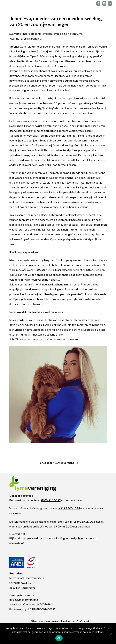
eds (22, 66)
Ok (59, 638)
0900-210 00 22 (51, 500)
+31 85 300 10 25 (69, 508)
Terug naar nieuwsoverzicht (58, 463)
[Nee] (111, 634)
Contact (85, 621)
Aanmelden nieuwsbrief (65, 621)
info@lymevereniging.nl (24, 599)
